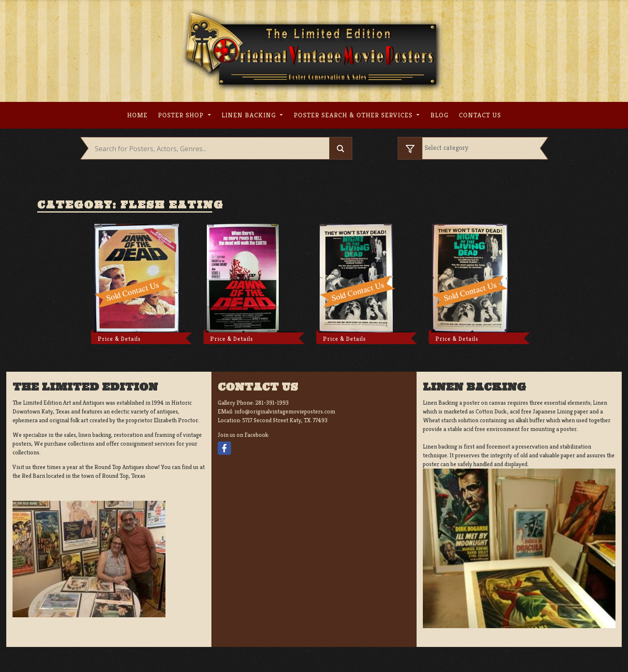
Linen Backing (250, 115)
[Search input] (211, 149)
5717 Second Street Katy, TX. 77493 (285, 420)
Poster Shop (182, 115)
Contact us (480, 115)
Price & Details (119, 339)
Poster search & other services (354, 115)
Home (137, 115)
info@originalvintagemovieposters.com (285, 411)
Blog (439, 115)
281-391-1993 (272, 403)
